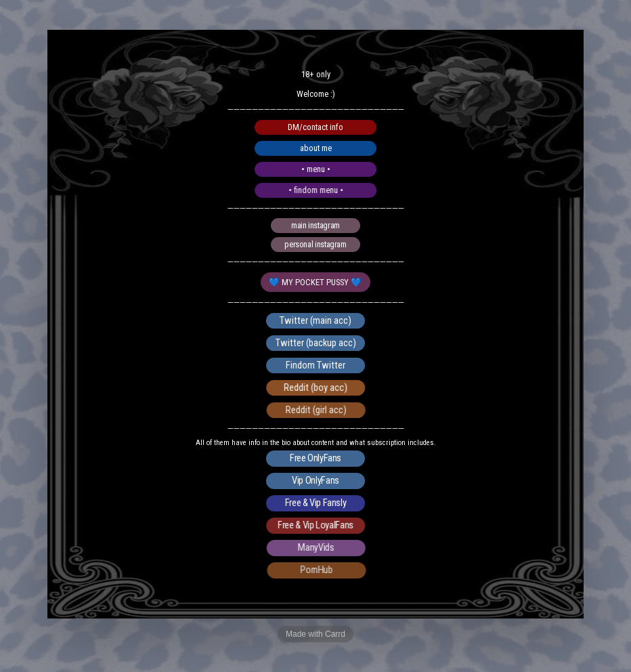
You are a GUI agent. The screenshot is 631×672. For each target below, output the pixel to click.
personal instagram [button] (316, 244)
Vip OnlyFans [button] (316, 481)
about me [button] (316, 148)
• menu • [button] (317, 169)
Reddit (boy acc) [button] (318, 387)
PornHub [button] (321, 570)
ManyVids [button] (319, 548)
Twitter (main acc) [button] (315, 320)
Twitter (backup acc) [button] (316, 343)
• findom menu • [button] (318, 190)
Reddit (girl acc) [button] (319, 410)
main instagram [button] (315, 226)
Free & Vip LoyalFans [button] (318, 526)
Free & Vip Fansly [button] (317, 503)
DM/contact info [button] (315, 127)
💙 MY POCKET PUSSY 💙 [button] (316, 282)
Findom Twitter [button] (317, 365)
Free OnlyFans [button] (315, 459)
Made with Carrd (315, 634)
